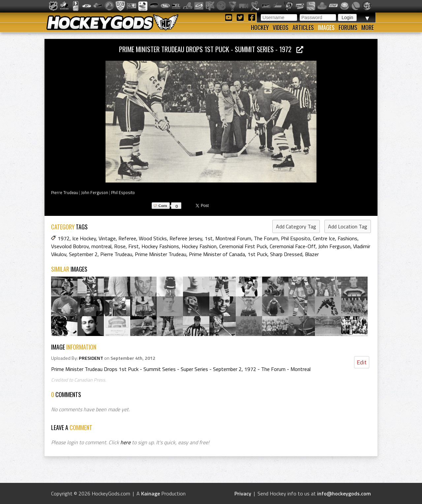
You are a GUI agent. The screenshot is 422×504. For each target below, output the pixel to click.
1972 (64, 238)
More (368, 27)
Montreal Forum (233, 238)
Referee (127, 238)
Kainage (151, 493)
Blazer (312, 254)
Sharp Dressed (286, 254)
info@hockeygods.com (344, 493)
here (125, 442)
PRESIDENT (91, 358)
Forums (348, 27)
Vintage (107, 238)
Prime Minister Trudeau (161, 254)
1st (209, 238)
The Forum (266, 238)
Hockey (260, 27)
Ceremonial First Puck (243, 246)
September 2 (83, 254)
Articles (303, 27)
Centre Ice (324, 238)
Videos (281, 27)
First (134, 246)
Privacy (243, 493)
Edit (362, 362)
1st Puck (257, 254)
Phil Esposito (123, 192)
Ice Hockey (84, 238)
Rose (120, 246)
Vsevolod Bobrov (70, 246)
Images (326, 27)
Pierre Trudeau (65, 192)
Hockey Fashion (199, 246)
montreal (101, 246)
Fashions (347, 238)
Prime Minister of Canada (217, 254)
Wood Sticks (153, 238)
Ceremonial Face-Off (293, 246)
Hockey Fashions (160, 246)
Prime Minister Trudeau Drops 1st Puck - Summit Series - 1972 (211, 49)
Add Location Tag (348, 226)
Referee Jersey (186, 238)
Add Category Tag (296, 226)
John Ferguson (95, 192)
